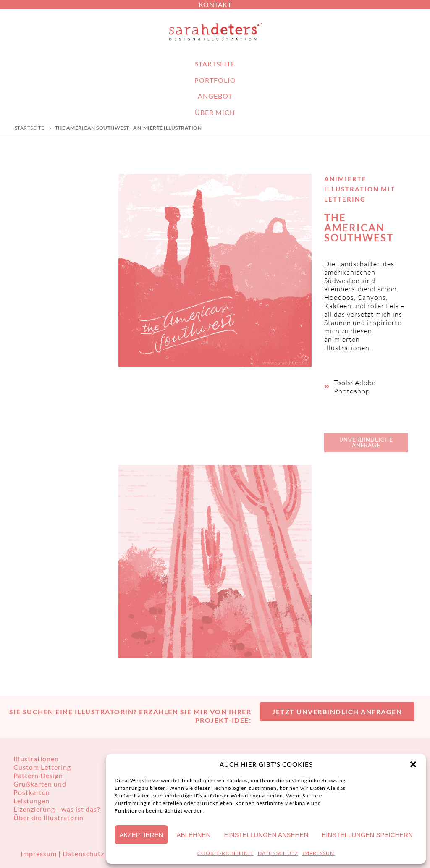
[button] (413, 764)
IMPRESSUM (319, 853)
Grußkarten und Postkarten (40, 788)
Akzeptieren (141, 835)
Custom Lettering (42, 767)
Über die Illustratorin (49, 817)
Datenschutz (83, 854)
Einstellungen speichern (367, 835)
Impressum (39, 854)
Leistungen (31, 801)
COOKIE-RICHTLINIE (225, 853)
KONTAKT (215, 4)
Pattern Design (38, 775)
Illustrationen (36, 759)
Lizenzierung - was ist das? (57, 809)
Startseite (30, 128)
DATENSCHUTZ (278, 853)
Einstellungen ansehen (266, 835)
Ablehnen (194, 835)
